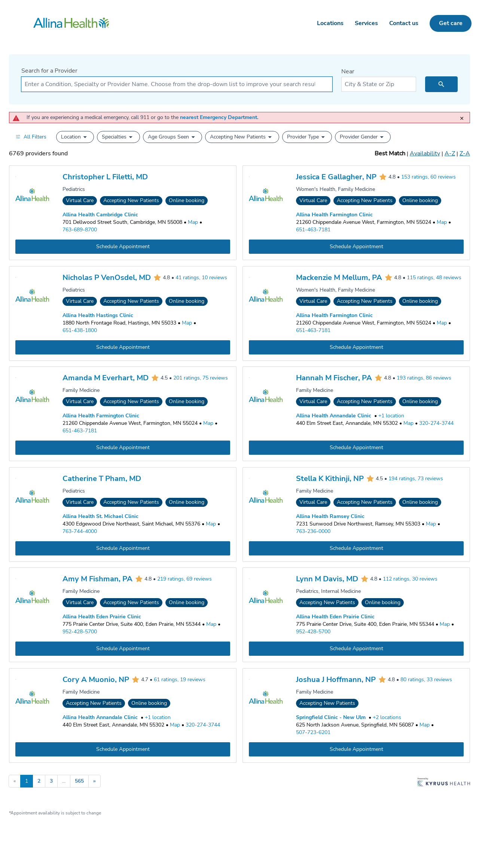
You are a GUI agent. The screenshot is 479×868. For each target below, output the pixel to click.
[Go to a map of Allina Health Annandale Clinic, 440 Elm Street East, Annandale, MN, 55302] (408, 423)
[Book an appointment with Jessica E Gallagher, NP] (356, 247)
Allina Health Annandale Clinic (334, 416)
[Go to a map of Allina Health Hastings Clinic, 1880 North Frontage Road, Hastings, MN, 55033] (187, 323)
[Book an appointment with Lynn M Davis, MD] (356, 649)
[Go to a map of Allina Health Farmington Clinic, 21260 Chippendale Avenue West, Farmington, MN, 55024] (442, 222)
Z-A (465, 153)
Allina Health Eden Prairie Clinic (102, 617)
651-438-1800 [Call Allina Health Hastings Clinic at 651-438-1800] (80, 330)
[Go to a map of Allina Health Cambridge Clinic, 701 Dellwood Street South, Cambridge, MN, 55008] (193, 222)
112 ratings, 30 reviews (410, 579)
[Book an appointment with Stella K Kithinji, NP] (356, 548)
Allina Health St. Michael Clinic (100, 516)
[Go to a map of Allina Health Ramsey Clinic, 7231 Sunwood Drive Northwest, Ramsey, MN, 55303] (431, 524)
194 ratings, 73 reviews (416, 479)
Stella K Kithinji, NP (330, 479)
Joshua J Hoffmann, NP (336, 680)
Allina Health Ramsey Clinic (330, 516)
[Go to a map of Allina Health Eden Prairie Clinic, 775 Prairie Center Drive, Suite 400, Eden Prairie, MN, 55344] (211, 624)
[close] (464, 115)
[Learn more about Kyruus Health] (444, 783)
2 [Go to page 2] (39, 781)
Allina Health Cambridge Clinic (100, 215)
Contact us (404, 23)
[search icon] (441, 84)
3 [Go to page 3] (51, 781)
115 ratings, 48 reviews (434, 278)
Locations (330, 23)
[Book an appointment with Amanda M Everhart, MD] (123, 448)
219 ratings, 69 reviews (184, 579)
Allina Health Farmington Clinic (334, 215)
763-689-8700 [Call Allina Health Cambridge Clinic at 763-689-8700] (80, 230)
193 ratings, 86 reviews (424, 378)
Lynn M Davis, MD (327, 579)
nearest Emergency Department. (219, 117)
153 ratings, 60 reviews (428, 177)
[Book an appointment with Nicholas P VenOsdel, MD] (123, 347)
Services (366, 23)
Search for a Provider (49, 71)
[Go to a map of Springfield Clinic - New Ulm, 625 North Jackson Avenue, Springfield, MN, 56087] (425, 725)
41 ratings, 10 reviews (201, 278)
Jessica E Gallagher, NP (336, 177)
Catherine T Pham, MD (102, 479)
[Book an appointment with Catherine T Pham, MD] (123, 548)
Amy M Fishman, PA (97, 579)
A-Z (450, 153)
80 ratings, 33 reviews (426, 680)
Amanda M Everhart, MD (106, 378)
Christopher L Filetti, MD (105, 177)
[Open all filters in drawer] (31, 137)
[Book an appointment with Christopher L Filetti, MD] (123, 247)
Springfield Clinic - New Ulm (331, 717)
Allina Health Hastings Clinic (98, 315)
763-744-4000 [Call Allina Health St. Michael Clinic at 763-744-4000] (80, 531)
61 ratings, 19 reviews (180, 680)
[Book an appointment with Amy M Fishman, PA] (123, 649)
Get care (451, 23)
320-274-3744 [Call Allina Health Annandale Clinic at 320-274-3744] (436, 423)
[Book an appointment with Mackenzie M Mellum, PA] (356, 347)
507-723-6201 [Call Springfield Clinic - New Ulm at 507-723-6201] (313, 732)
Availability (425, 153)
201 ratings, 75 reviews (201, 378)
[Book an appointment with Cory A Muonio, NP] (123, 749)
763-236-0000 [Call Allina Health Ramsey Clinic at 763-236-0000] (313, 531)
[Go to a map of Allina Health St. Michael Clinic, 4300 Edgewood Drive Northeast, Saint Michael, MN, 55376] (211, 524)
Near (348, 71)
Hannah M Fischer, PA (334, 378)
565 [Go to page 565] (79, 781)
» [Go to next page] (94, 781)
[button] (75, 137)
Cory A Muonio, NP (96, 680)
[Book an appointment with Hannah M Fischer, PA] (356, 448)
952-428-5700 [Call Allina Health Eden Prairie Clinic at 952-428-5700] (80, 632)
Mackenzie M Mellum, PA (339, 278)
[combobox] (177, 84)
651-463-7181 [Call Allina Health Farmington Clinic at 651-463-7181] (313, 230)
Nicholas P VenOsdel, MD (107, 278)
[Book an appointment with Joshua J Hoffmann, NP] (356, 749)
